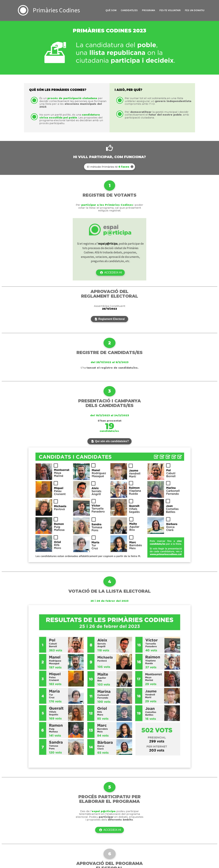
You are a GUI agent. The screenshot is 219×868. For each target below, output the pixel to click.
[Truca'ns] (183, 808)
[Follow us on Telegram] (209, 808)
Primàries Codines (21, 807)
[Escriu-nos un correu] (189, 808)
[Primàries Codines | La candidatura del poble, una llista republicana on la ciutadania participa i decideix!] (23, 10)
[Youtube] (215, 808)
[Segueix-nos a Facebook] (194, 808)
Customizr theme (44, 812)
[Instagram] (204, 808)
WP (15, 812)
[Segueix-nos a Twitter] (199, 808)
